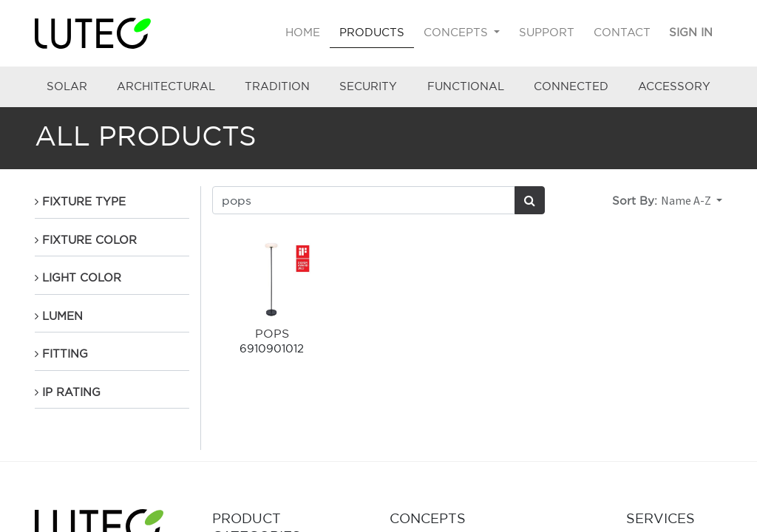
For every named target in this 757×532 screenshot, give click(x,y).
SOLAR (67, 86)
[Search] (530, 200)
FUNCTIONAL (466, 86)
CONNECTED (571, 86)
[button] (692, 200)
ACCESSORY (674, 86)
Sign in (691, 32)
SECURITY (368, 86)
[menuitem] (303, 33)
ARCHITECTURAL (166, 86)
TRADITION (277, 86)
